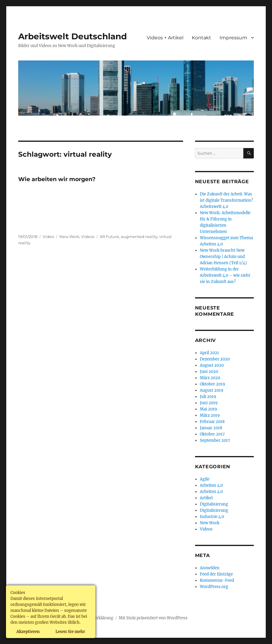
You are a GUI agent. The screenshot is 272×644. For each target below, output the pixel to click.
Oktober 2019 (212, 384)
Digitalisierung (214, 504)
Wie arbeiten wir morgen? (57, 179)
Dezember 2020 (215, 359)
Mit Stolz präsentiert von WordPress (153, 618)
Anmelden (210, 568)
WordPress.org (214, 587)
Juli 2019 (208, 397)
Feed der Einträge (216, 574)
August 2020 (212, 365)
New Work (69, 237)
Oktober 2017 (212, 434)
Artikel (206, 498)
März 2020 (210, 378)
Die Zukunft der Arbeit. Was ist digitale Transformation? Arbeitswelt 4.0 (226, 200)
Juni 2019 (209, 403)
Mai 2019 (208, 409)
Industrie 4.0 (212, 517)
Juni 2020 (209, 372)
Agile (205, 479)
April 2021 (209, 353)
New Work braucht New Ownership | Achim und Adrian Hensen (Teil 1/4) (223, 257)
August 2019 (212, 390)
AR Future (109, 237)
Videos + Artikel (165, 38)
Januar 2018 (211, 428)
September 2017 (215, 440)
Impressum (233, 38)
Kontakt (201, 38)
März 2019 (210, 415)
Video (48, 237)
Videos (88, 237)
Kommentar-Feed (217, 580)
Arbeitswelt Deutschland (72, 36)
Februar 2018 (212, 422)
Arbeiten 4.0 (211, 485)
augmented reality (139, 237)
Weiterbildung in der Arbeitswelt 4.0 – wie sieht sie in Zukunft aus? (225, 275)
